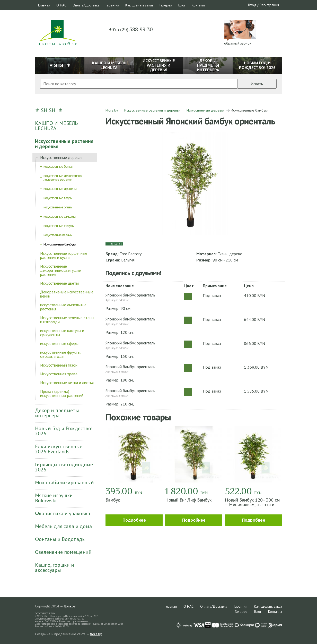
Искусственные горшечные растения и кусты (64, 255)
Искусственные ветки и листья (67, 383)
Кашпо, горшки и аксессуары (55, 567)
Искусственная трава (59, 374)
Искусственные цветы (59, 283)
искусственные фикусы (59, 226)
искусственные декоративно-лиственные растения (63, 177)
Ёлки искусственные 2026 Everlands (59, 449)
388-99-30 (131, 29)
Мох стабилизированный (64, 482)
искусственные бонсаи (58, 166)
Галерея (166, 5)
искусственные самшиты (60, 216)
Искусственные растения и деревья (64, 144)
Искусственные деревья (61, 157)
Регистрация (269, 5)
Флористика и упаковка (63, 513)
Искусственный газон (59, 365)
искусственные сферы (59, 343)
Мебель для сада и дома (63, 526)
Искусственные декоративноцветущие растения (60, 270)
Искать (257, 84)
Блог (182, 5)
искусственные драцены (60, 189)
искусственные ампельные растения (63, 307)
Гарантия (112, 5)
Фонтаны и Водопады (60, 539)
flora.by (70, 606)
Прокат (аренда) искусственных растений (62, 393)
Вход (252, 5)
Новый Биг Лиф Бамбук (188, 500)
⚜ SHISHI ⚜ (49, 110)
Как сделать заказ (139, 5)
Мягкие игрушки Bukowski (54, 498)
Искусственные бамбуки (60, 244)
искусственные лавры (58, 198)
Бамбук (113, 500)
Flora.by (112, 110)
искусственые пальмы (58, 235)
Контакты (199, 5)
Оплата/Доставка (86, 5)
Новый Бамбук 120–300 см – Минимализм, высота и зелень (252, 505)
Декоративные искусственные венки (67, 294)
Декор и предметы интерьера (57, 413)
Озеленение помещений (63, 552)
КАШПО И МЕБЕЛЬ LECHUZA (56, 126)
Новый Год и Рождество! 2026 (64, 431)
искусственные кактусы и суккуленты (62, 333)
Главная (44, 5)
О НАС (61, 5)
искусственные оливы (58, 207)
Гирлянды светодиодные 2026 (64, 467)
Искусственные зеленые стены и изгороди (67, 320)
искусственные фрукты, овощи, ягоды (61, 354)
